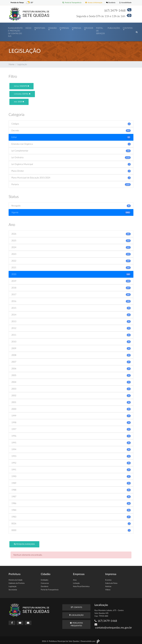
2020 (19, 100)
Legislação (12, 585)
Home (12, 63)
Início (28, 27)
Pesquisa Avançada (24, 543)
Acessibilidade (125, 3)
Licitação (76, 582)
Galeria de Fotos (111, 582)
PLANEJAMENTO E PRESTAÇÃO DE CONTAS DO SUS (15, 32)
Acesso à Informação (92, 3)
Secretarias (13, 588)
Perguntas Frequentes (76, 623)
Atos (75, 579)
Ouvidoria (110, 3)
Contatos (128, 27)
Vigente (21, 85)
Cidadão (52, 27)
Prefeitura (40, 27)
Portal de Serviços (100, 30)
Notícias (108, 585)
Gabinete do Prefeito (17, 582)
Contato (76, 606)
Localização (76, 614)
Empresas (64, 27)
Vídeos (108, 588)
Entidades (45, 579)
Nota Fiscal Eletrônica (81, 585)
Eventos (108, 579)
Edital (22, 92)
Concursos (45, 582)
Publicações (114, 27)
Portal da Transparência (69, 3)
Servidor (89, 27)
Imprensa (76, 27)
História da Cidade (16, 579)
